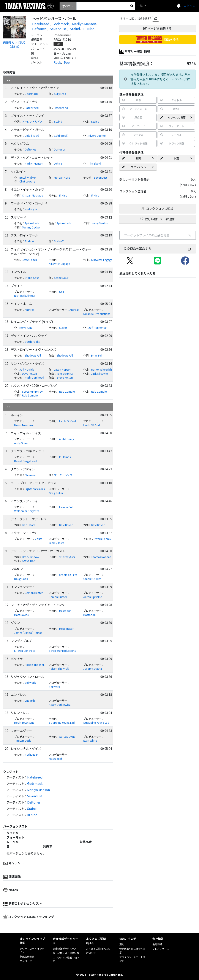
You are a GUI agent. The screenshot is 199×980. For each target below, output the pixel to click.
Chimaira (30, 475)
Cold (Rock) (32, 136)
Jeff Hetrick (27, 369)
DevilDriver (66, 525)
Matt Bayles (21, 615)
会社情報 (157, 944)
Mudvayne (31, 209)
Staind (75, 29)
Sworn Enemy (102, 539)
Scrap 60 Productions (97, 314)
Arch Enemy (66, 439)
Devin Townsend (24, 425)
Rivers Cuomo (97, 136)
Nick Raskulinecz (24, 296)
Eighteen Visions (35, 489)
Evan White (90, 741)
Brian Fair (97, 355)
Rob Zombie (67, 392)
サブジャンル (138, 167)
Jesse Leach (29, 260)
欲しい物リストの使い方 (66, 953)
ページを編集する (158, 28)
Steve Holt (29, 561)
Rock (57, 62)
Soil (62, 292)
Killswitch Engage (59, 264)
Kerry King (26, 328)
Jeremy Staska (93, 669)
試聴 (176, 158)
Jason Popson (63, 369)
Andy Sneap (22, 443)
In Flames (65, 457)
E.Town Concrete (25, 651)
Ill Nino (89, 29)
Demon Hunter (34, 593)
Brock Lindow (31, 557)
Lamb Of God (67, 421)
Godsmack (61, 24)
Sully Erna (60, 94)
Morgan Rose (62, 178)
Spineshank (32, 223)
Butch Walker (28, 178)
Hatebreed (41, 24)
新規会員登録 (27, 956)
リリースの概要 (176, 117)
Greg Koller (56, 493)
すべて (67, 6)
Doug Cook (21, 579)
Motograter (66, 629)
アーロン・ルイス (32, 122)
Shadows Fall (33, 355)
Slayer (63, 328)
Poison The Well (35, 665)
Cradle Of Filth (68, 575)
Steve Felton (65, 377)
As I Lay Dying (67, 737)
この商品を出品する (158, 248)
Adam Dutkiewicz (60, 705)
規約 (122, 944)
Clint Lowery (27, 181)
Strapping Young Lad (62, 723)
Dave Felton (29, 374)
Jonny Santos (99, 223)
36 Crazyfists (67, 557)
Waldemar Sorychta (27, 511)
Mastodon (65, 611)
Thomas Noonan (101, 557)
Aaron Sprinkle (93, 597)
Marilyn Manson (84, 24)
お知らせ (91, 953)
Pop (67, 62)
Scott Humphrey (32, 392)
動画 (138, 158)
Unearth (30, 701)
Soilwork (30, 683)
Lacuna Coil (66, 507)
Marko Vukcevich (101, 369)
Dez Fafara (29, 525)
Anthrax (29, 310)
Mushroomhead (34, 377)
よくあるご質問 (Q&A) (98, 948)
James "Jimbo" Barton (28, 633)
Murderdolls (32, 342)
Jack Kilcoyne (99, 374)
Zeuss (39, 539)
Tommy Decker (31, 227)
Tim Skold (95, 163)
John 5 (58, 163)
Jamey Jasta (56, 543)
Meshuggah (32, 755)
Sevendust (58, 29)
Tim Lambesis (23, 741)
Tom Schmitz (65, 374)
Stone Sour (32, 278)
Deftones (39, 29)
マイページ (26, 961)
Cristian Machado (33, 195)
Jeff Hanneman (98, 328)
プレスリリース (161, 949)
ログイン (190, 6)
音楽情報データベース (65, 948)
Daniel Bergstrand (25, 461)
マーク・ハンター (64, 475)
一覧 (140, 6)
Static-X (29, 241)
